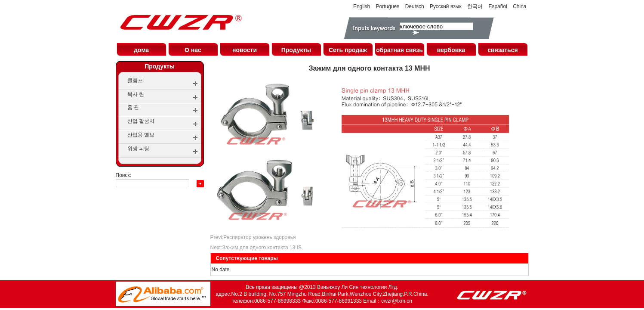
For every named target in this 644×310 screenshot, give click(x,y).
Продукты (296, 50)
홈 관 (133, 107)
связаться (502, 50)
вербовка (451, 50)
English (362, 6)
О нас (193, 50)
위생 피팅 (138, 149)
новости (245, 50)
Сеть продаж (348, 50)
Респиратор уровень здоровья (259, 237)
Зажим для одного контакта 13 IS (262, 248)
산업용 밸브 (141, 135)
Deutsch (415, 6)
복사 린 (136, 94)
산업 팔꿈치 (141, 121)
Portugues (388, 6)
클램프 (135, 81)
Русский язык (446, 6)
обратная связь (399, 50)
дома (141, 50)
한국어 (475, 6)
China (519, 6)
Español (498, 6)
